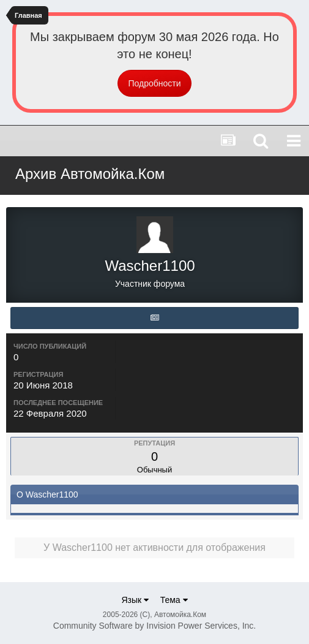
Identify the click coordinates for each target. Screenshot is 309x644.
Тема (174, 600)
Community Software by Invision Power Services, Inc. (154, 626)
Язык (135, 600)
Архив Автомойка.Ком (90, 174)
